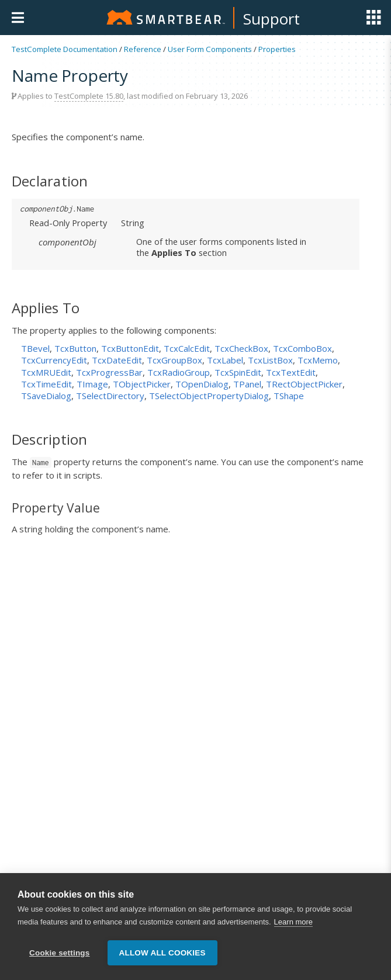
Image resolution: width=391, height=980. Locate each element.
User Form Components (210, 49)
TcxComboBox (302, 348)
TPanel (247, 384)
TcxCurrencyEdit (54, 360)
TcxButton (75, 348)
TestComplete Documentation (65, 49)
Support (271, 19)
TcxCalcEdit (187, 348)
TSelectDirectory (110, 396)
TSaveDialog (46, 396)
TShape (289, 396)
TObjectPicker (142, 384)
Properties (277, 49)
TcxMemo (318, 360)
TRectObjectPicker (304, 384)
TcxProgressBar (109, 372)
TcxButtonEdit (130, 348)
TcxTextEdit (291, 372)
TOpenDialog (202, 384)
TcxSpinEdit (238, 372)
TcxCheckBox (241, 348)
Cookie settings (60, 953)
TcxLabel (225, 360)
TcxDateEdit (117, 360)
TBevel (35, 348)
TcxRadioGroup (179, 372)
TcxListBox (270, 360)
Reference (143, 49)
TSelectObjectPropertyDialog (209, 396)
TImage (92, 384)
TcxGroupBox (174, 360)
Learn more (293, 922)
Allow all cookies (162, 953)
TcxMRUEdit (46, 372)
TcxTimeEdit (46, 384)
